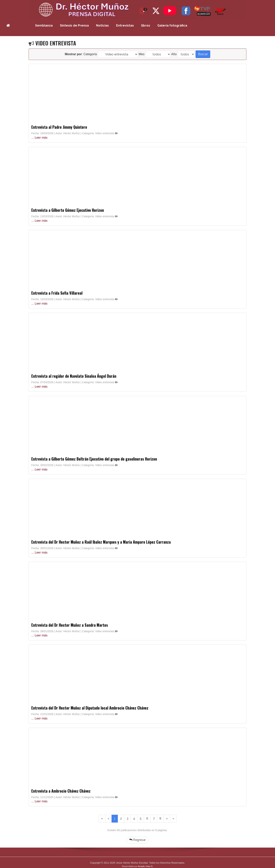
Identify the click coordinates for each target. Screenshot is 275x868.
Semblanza (44, 25)
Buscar (203, 54)
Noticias (102, 25)
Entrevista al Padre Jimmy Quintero (59, 127)
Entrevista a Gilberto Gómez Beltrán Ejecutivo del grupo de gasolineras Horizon (94, 459)
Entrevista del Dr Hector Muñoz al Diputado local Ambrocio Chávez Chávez (90, 708)
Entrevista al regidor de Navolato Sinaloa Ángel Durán (74, 376)
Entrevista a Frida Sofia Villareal (57, 293)
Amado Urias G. (146, 866)
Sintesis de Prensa (74, 25)
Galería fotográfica (172, 25)
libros (146, 25)
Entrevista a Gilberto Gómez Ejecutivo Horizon (68, 210)
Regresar (137, 840)
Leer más (41, 138)
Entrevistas (125, 25)
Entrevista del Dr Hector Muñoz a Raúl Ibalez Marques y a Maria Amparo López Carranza (101, 542)
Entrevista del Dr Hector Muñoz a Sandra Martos (70, 625)
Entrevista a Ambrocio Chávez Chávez (61, 791)
